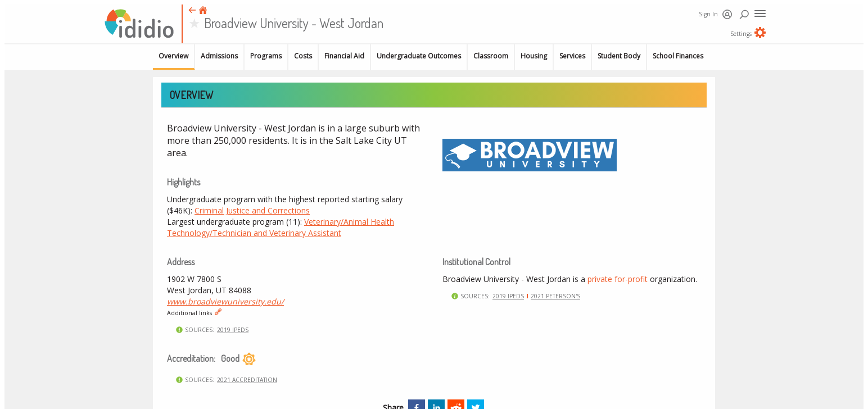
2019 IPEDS (233, 330)
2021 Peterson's (555, 296)
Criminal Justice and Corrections (252, 210)
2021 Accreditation (247, 380)
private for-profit (618, 279)
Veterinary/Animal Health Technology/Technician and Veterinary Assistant (281, 227)
